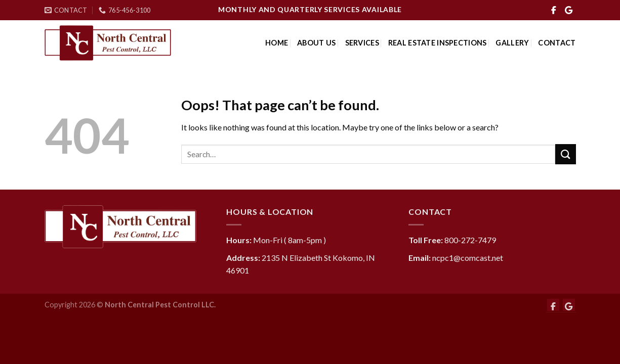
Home (277, 43)
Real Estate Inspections (438, 43)
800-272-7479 (470, 240)
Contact (557, 43)
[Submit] (565, 154)
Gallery (512, 43)
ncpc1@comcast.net (468, 258)
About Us (316, 43)
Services (362, 43)
